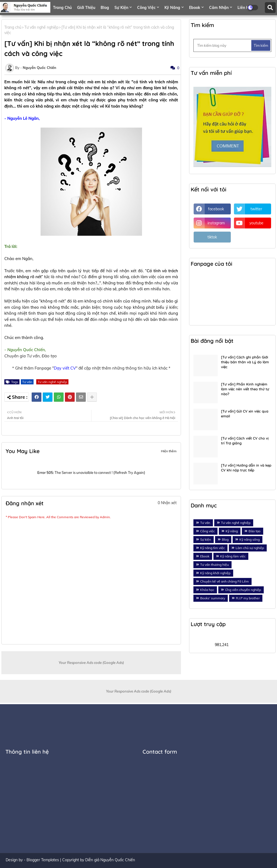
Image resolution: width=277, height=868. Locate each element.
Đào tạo (255, 531)
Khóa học (207, 590)
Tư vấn (27, 382)
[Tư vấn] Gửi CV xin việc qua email (245, 414)
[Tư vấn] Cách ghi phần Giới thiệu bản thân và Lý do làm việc (245, 362)
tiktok (212, 237)
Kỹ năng (172, 8)
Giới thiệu (86, 8)
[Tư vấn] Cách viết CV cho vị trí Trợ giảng (245, 441)
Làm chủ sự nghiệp (250, 548)
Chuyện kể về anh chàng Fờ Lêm (225, 581)
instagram (216, 223)
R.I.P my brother (248, 598)
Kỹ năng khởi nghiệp (215, 573)
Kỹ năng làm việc (233, 556)
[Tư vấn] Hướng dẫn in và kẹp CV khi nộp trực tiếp (246, 468)
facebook (216, 209)
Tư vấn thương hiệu (215, 565)
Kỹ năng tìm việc (212, 548)
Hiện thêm (169, 451)
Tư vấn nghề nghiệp (41, 27)
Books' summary (213, 598)
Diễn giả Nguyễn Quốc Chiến (110, 860)
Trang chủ (62, 8)
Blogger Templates (43, 860)
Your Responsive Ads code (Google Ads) (91, 663)
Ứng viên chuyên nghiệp (243, 590)
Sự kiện (121, 8)
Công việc (146, 8)
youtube (256, 223)
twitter (256, 209)
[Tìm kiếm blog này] (223, 45)
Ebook (195, 8)
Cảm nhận (219, 8)
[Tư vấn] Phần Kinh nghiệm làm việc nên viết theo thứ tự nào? (245, 389)
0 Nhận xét (167, 503)
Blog (105, 8)
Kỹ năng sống (250, 539)
